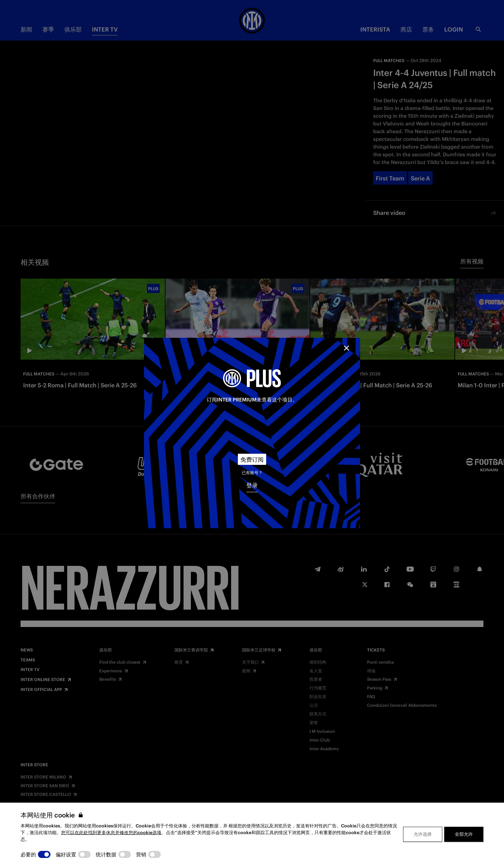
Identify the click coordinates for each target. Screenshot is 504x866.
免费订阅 (252, 460)
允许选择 (423, 834)
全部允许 (464, 834)
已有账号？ (252, 473)
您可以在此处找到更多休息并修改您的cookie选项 (111, 833)
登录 (252, 485)
